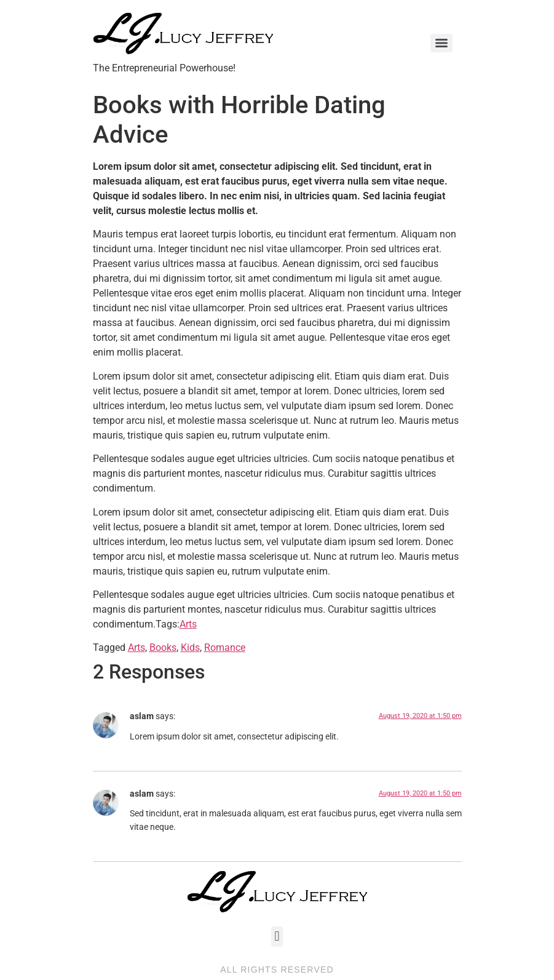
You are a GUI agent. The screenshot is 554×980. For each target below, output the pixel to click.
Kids (190, 647)
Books (163, 647)
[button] (277, 937)
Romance (225, 647)
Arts (188, 624)
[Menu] (441, 43)
